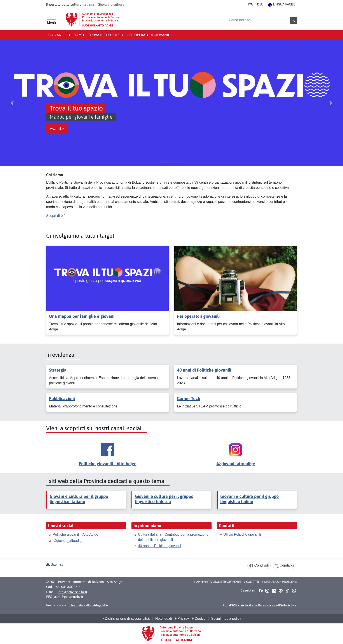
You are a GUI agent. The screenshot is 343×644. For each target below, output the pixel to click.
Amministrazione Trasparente (217, 582)
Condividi (259, 566)
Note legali (162, 619)
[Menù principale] (51, 20)
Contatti (251, 582)
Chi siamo (75, 35)
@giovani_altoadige (236, 464)
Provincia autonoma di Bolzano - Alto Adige (90, 582)
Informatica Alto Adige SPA (88, 605)
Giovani (55, 35)
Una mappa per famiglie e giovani (82, 316)
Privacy (182, 619)
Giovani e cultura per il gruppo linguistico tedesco (164, 499)
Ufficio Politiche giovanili (242, 534)
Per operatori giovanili (149, 35)
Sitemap (57, 564)
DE (260, 4)
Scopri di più (56, 216)
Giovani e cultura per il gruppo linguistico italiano (79, 499)
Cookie (199, 619)
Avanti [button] (57, 129)
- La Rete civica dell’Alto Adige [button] (259, 605)
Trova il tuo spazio (106, 35)
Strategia (58, 370)
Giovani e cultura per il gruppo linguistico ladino (249, 499)
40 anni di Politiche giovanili (204, 370)
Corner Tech (189, 398)
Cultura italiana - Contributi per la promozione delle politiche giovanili (173, 537)
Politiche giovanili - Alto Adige (108, 464)
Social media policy (225, 619)
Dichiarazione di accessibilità (126, 619)
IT (250, 4)
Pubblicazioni (62, 398)
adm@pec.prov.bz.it (69, 597)
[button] (12, 103)
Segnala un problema (279, 582)
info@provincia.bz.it (72, 592)
